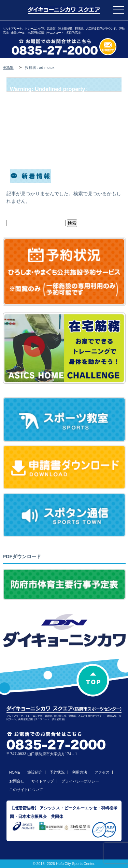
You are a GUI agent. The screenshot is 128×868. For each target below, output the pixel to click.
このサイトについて (26, 790)
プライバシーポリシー (80, 781)
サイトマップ (43, 781)
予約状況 (57, 772)
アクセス (102, 772)
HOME (8, 67)
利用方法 (80, 772)
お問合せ (17, 781)
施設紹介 (35, 772)
